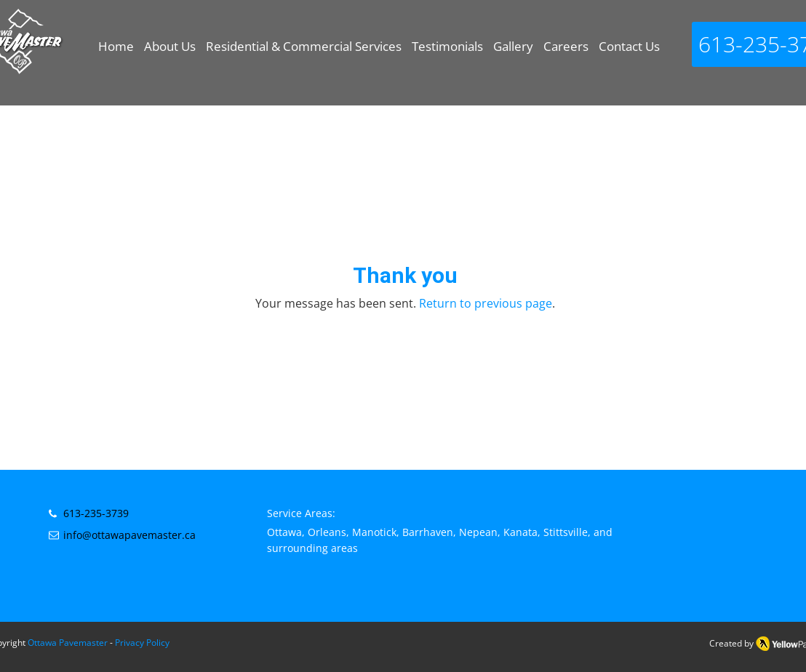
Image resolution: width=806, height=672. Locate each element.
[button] (304, 53)
